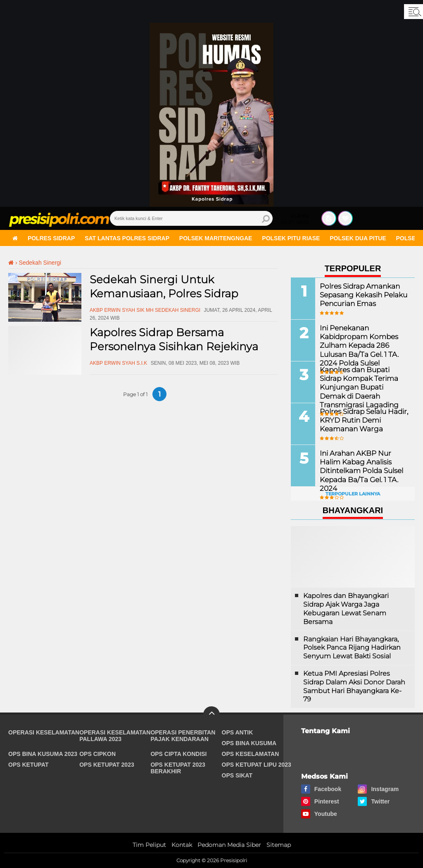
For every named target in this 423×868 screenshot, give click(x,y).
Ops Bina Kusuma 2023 (43, 754)
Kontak (182, 845)
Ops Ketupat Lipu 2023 (257, 765)
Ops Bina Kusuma (249, 743)
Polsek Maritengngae (216, 238)
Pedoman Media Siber (229, 845)
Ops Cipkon (97, 754)
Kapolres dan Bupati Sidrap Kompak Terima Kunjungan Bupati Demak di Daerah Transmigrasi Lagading (364, 387)
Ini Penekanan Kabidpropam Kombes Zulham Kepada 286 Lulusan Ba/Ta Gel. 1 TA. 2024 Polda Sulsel (357, 345)
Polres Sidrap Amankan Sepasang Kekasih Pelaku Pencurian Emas (362, 295)
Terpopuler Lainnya (353, 494)
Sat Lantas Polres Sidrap (127, 238)
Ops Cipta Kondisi (178, 754)
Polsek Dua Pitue (358, 238)
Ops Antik (238, 732)
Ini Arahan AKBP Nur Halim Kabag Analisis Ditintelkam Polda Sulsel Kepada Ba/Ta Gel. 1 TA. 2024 (364, 466)
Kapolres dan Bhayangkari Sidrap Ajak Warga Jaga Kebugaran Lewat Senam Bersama (346, 609)
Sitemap (279, 845)
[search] (191, 218)
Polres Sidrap (51, 238)
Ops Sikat (237, 775)
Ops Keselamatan (251, 754)
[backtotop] (211, 715)
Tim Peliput (149, 845)
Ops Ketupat (29, 765)
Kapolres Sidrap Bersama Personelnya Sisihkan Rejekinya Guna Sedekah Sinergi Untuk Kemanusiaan (174, 353)
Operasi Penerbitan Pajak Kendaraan (183, 736)
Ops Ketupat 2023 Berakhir (178, 768)
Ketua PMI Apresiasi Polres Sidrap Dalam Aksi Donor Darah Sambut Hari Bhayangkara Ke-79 (354, 686)
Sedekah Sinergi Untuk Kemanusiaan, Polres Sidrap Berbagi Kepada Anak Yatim (165, 294)
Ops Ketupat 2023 (107, 765)
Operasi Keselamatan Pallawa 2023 (115, 736)
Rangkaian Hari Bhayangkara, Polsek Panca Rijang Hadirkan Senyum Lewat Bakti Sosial (352, 648)
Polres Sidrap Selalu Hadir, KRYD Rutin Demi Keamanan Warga (362, 420)
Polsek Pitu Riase (291, 238)
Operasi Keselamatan (44, 732)
